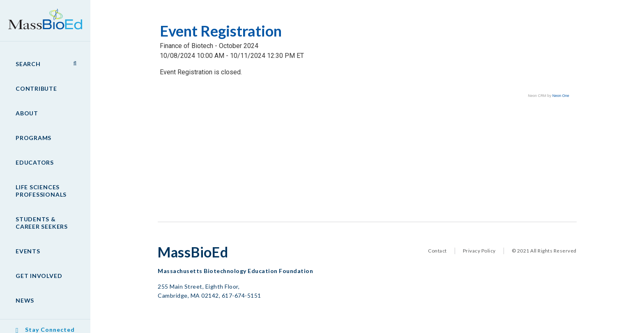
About (27, 113)
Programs (33, 138)
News (25, 300)
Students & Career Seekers (42, 223)
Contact (437, 251)
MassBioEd (41, 15)
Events (28, 251)
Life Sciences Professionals (41, 191)
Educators (35, 162)
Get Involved (39, 276)
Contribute (36, 88)
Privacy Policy (479, 251)
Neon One (561, 96)
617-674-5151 (241, 295)
